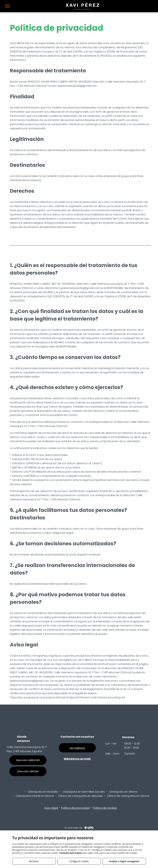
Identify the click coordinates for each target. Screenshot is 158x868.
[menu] (7, 6)
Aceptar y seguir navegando (124, 861)
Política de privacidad (75, 808)
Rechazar (34, 861)
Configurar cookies (79, 861)
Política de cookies (105, 808)
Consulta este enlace (70, 853)
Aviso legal (51, 808)
